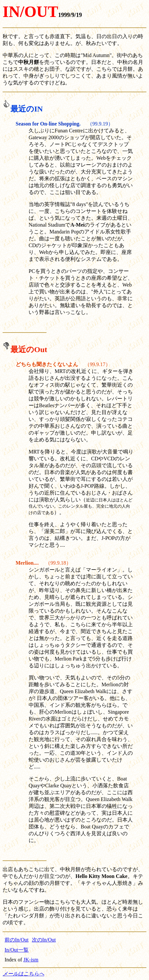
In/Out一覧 (17, 950)
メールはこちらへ (23, 974)
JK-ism (31, 960)
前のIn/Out (17, 940)
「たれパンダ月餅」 (26, 916)
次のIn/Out (44, 940)
